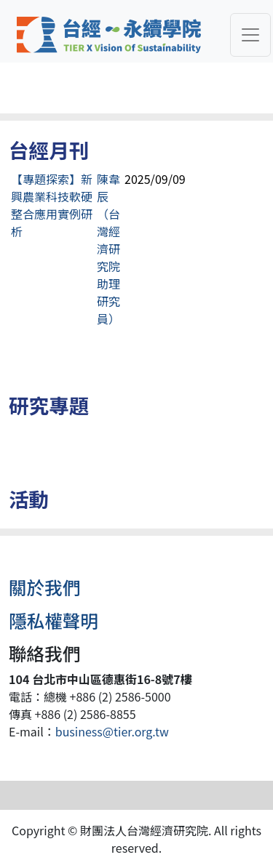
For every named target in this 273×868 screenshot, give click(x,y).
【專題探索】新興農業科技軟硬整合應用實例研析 (52, 205)
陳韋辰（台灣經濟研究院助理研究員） (108, 249)
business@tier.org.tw (112, 731)
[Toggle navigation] (250, 35)
